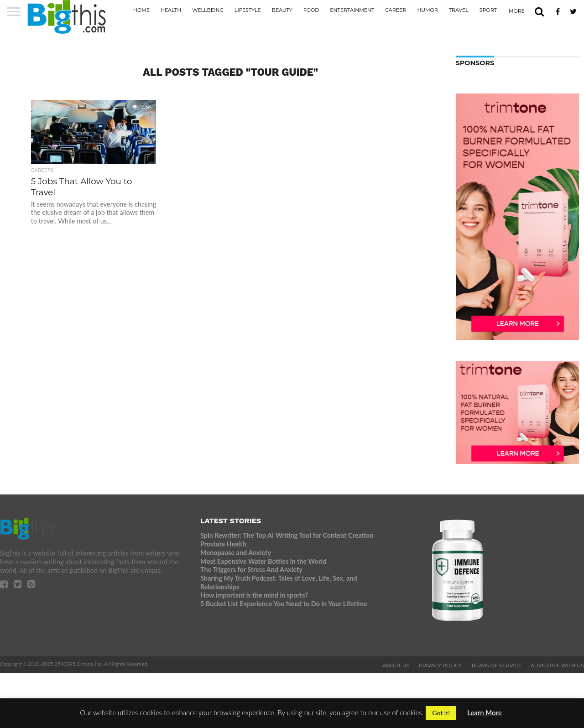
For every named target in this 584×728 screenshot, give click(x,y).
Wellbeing (208, 10)
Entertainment (352, 10)
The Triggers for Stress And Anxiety (251, 569)
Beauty (282, 10)
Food (311, 10)
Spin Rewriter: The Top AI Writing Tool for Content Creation (287, 535)
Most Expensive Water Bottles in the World (263, 561)
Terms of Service (496, 666)
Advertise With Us (557, 666)
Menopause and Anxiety (236, 553)
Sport (488, 10)
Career (396, 10)
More (517, 11)
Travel (459, 10)
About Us (396, 666)
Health (171, 10)
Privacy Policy (441, 666)
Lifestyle (248, 10)
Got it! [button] (441, 713)
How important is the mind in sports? (254, 595)
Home (141, 10)
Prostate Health (223, 544)
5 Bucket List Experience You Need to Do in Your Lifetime (284, 604)
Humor (427, 10)
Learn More (485, 712)
